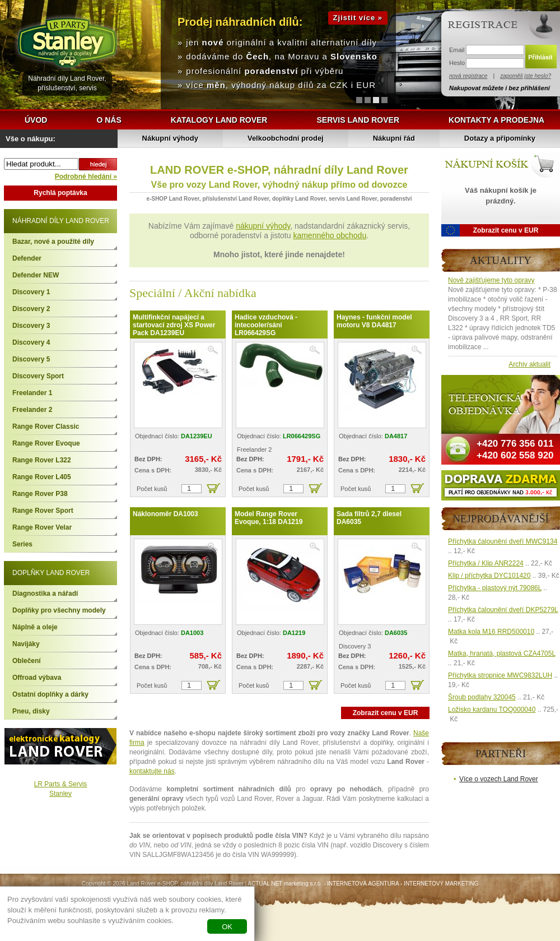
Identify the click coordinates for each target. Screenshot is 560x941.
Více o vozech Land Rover (499, 779)
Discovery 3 (31, 326)
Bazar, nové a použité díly (53, 242)
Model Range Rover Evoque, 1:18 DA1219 (269, 518)
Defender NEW (36, 275)
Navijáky (26, 644)
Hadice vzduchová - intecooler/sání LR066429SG (266, 325)
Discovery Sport (38, 376)
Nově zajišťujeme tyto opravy (491, 280)
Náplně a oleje (35, 627)
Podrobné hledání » (86, 177)
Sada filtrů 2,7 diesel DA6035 (369, 518)
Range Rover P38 (40, 494)
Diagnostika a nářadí (45, 594)
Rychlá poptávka (60, 193)
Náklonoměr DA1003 (165, 514)
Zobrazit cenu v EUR (386, 713)
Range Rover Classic (46, 427)
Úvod (36, 120)
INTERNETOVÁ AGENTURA (363, 884)
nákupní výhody (263, 226)
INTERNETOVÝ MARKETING (441, 884)
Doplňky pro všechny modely (59, 610)
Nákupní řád (394, 138)
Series (22, 544)
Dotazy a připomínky (500, 138)
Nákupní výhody (170, 138)
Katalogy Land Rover (219, 120)
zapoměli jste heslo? (526, 76)
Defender (27, 258)
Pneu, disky (31, 711)
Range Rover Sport (43, 511)
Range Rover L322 (42, 460)
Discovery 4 (31, 342)
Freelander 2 (32, 410)
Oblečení (27, 661)
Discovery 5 (31, 359)
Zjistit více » (358, 18)
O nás (109, 120)
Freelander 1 (32, 393)
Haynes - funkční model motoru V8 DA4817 (374, 321)
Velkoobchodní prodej (286, 138)
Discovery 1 (31, 292)
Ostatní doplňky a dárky (50, 694)
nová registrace (468, 76)
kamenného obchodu (330, 235)
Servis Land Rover (358, 120)
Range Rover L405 (42, 477)
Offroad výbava (37, 678)
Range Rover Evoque (46, 443)
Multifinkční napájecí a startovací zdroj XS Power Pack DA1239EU (174, 325)
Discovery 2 (31, 309)
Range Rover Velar (42, 527)
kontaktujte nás (152, 771)
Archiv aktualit (529, 364)
